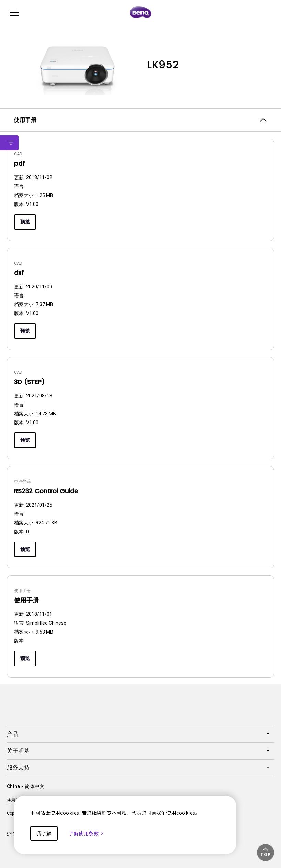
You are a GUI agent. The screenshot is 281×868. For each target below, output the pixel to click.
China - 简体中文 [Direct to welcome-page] (26, 786)
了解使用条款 (86, 833)
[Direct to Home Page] (140, 12)
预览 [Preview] (25, 222)
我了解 (44, 833)
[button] (266, 853)
